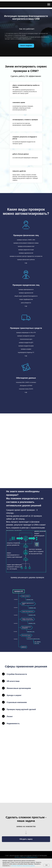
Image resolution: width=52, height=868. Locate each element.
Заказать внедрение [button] (26, 46)
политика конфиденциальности (29, 857)
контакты (17, 857)
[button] (26, 839)
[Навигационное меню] (49, 4)
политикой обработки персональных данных (23, 866)
